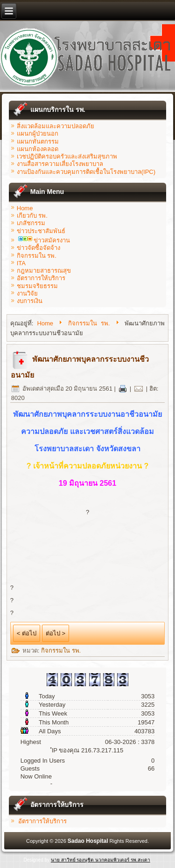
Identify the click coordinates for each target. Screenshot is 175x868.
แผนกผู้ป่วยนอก (38, 134)
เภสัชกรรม (31, 223)
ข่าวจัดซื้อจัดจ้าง (38, 248)
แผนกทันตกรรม (38, 141)
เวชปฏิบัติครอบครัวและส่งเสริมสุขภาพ (67, 156)
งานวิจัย (27, 293)
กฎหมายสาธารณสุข (44, 271)
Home (25, 208)
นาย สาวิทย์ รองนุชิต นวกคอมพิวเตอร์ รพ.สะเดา (101, 860)
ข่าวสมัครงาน (44, 240)
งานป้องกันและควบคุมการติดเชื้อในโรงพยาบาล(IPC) (86, 172)
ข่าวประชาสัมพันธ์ (41, 231)
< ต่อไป (27, 633)
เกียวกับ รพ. (32, 216)
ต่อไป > (56, 633)
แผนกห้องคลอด (38, 149)
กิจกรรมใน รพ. (37, 256)
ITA (21, 263)
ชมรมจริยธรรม (37, 286)
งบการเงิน (30, 301)
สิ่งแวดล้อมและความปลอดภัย (56, 126)
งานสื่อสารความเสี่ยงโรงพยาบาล (60, 164)
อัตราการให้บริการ (41, 278)
